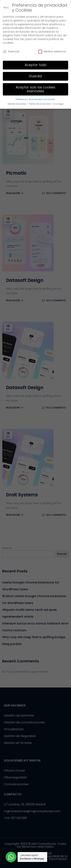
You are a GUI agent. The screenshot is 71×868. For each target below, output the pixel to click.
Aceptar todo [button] (35, 65)
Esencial (11, 52)
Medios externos (52, 52)
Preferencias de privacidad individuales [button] (35, 99)
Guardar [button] (36, 76)
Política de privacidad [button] (40, 104)
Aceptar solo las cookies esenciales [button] (35, 89)
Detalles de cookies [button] (17, 104)
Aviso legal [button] (58, 104)
